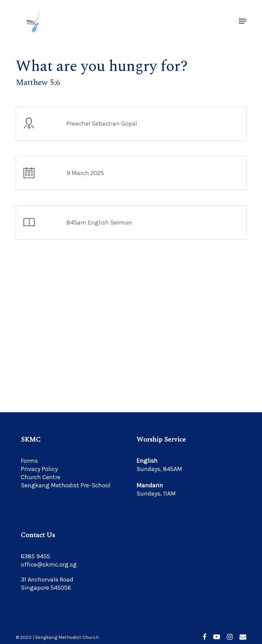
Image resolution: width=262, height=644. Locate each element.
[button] (243, 21)
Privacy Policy (39, 469)
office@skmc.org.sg (49, 564)
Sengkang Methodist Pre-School (66, 485)
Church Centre (41, 477)
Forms (29, 461)
